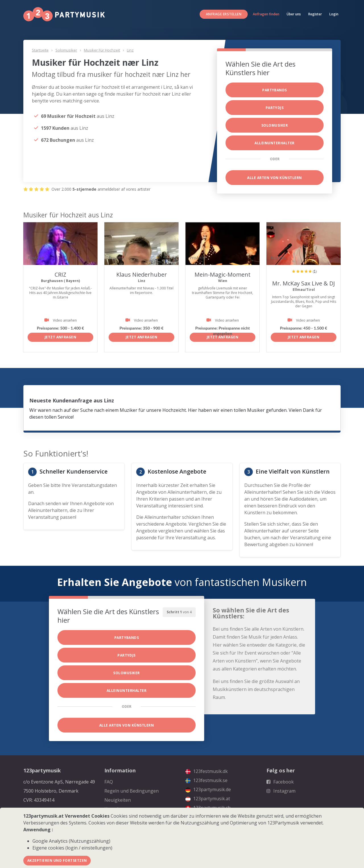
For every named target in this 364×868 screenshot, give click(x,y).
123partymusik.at (208, 799)
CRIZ (60, 274)
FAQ (109, 782)
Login (334, 14)
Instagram (281, 791)
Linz (130, 50)
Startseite (40, 50)
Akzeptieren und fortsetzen (57, 860)
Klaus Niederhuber (142, 274)
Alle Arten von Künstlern (275, 178)
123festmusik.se (206, 780)
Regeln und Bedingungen (132, 791)
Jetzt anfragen (61, 337)
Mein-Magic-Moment (223, 274)
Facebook (280, 782)
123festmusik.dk (207, 771)
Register (315, 14)
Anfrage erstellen (224, 14)
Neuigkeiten (118, 800)
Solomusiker (66, 50)
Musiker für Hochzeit (102, 50)
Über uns (294, 14)
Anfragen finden (266, 14)
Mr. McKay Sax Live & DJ (304, 283)
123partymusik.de (208, 789)
